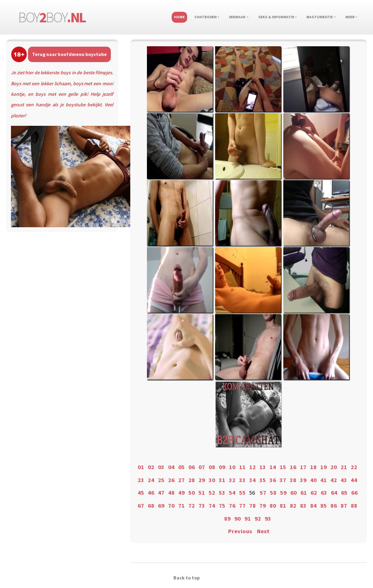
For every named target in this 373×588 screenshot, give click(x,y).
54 (232, 493)
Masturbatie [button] (320, 17)
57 (263, 493)
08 (212, 467)
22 (354, 467)
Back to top (186, 578)
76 (232, 506)
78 (252, 506)
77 (242, 506)
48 (171, 493)
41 (323, 480)
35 (263, 480)
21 (344, 467)
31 (222, 480)
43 (344, 480)
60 (293, 493)
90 (237, 519)
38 (293, 480)
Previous (240, 531)
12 (252, 467)
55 (242, 493)
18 (313, 467)
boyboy (52, 17)
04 (171, 467)
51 (202, 493)
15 (283, 467)
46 (151, 493)
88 (354, 506)
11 (242, 467)
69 (161, 506)
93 (268, 519)
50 (192, 493)
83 (303, 506)
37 (283, 480)
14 (273, 467)
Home (179, 17)
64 (334, 493)
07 (202, 467)
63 (324, 493)
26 (171, 480)
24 (151, 480)
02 (151, 467)
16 (293, 467)
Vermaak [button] (237, 17)
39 (303, 480)
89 (227, 519)
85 (323, 506)
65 (344, 493)
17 (303, 467)
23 (141, 480)
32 (232, 480)
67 (141, 506)
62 (314, 493)
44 (354, 480)
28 (192, 480)
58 (273, 493)
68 (151, 506)
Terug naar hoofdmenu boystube (69, 54)
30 (212, 480)
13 (263, 467)
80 (273, 506)
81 (283, 506)
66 (354, 493)
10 (232, 467)
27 (181, 480)
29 (202, 480)
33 (242, 480)
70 (171, 506)
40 (313, 480)
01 (141, 467)
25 (161, 480)
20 (334, 467)
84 (313, 506)
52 (212, 493)
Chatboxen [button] (206, 17)
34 (252, 480)
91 (248, 519)
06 (192, 467)
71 (181, 506)
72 (192, 506)
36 (273, 480)
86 (334, 506)
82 (293, 506)
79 (263, 506)
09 (222, 467)
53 (222, 493)
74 (212, 506)
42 (334, 480)
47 (161, 493)
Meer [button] (350, 17)
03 (161, 467)
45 (141, 493)
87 (344, 506)
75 (222, 506)
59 (283, 493)
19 (323, 467)
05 (181, 467)
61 (304, 493)
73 (202, 506)
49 (181, 493)
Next (263, 531)
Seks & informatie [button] (276, 17)
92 (258, 519)
